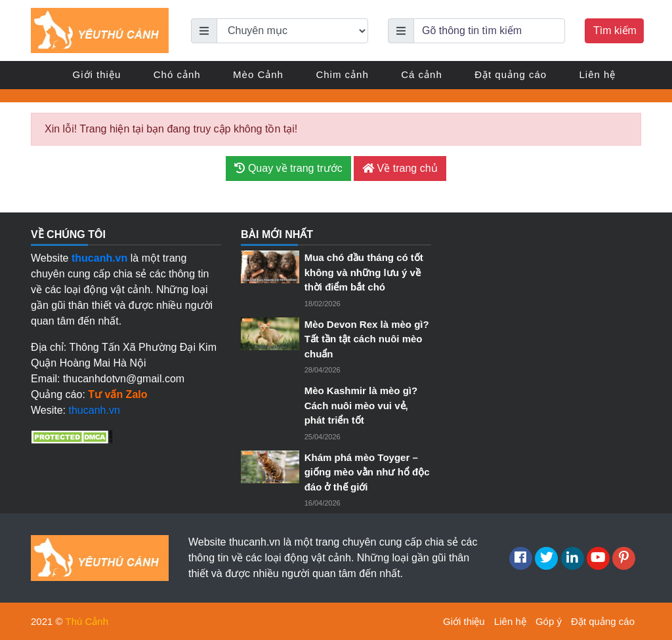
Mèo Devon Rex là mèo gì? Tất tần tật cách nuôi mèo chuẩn (367, 339)
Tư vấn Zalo (117, 394)
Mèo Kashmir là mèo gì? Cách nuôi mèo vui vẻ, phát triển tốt (361, 405)
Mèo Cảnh (258, 74)
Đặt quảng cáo (511, 74)
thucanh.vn (94, 410)
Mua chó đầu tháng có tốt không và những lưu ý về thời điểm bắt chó (364, 272)
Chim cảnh (342, 74)
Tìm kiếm (615, 30)
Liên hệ (598, 74)
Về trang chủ (400, 168)
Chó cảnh (177, 74)
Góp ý (549, 621)
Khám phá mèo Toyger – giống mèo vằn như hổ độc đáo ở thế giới (367, 472)
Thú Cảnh (87, 621)
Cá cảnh (422, 74)
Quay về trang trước (288, 168)
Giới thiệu (97, 74)
